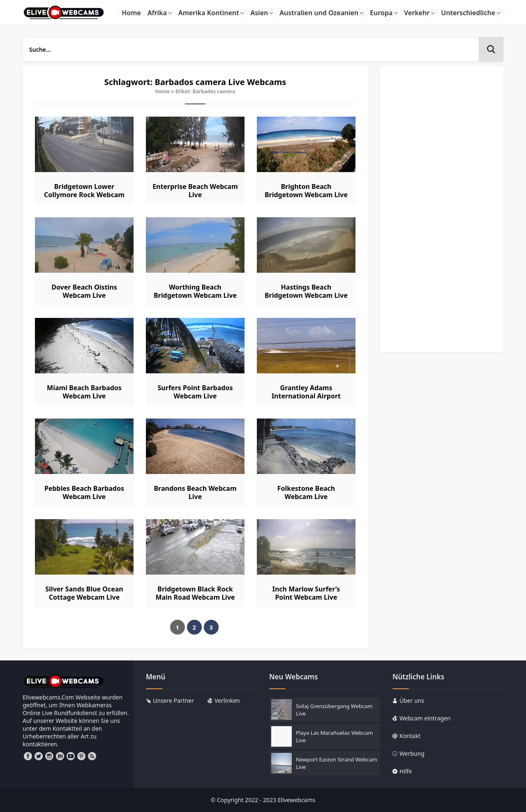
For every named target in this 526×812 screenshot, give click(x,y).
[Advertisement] (442, 213)
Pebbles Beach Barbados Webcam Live (84, 492)
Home (162, 91)
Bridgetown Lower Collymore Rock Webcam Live (84, 195)
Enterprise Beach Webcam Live (195, 191)
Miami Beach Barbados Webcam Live (84, 392)
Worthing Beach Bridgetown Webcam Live (195, 291)
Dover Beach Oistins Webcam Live (84, 291)
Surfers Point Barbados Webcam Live (195, 392)
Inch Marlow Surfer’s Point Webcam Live (306, 593)
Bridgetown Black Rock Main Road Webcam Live (195, 593)
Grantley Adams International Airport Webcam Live (306, 396)
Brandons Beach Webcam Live (195, 492)
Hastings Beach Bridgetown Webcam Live (306, 291)
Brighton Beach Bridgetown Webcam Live (306, 191)
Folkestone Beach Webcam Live (306, 492)
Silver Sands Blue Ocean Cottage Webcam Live (84, 593)
